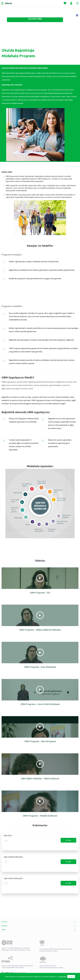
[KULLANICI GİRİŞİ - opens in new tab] (35, 20)
